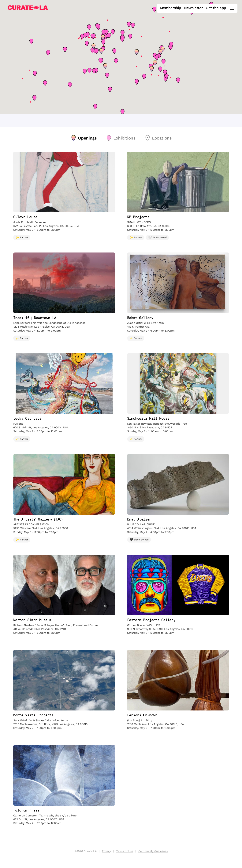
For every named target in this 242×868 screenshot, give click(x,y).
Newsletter (193, 8)
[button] (137, 52)
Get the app (216, 8)
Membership (170, 8)
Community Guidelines (153, 851)
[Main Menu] (232, 8)
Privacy (106, 851)
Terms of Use (125, 851)
